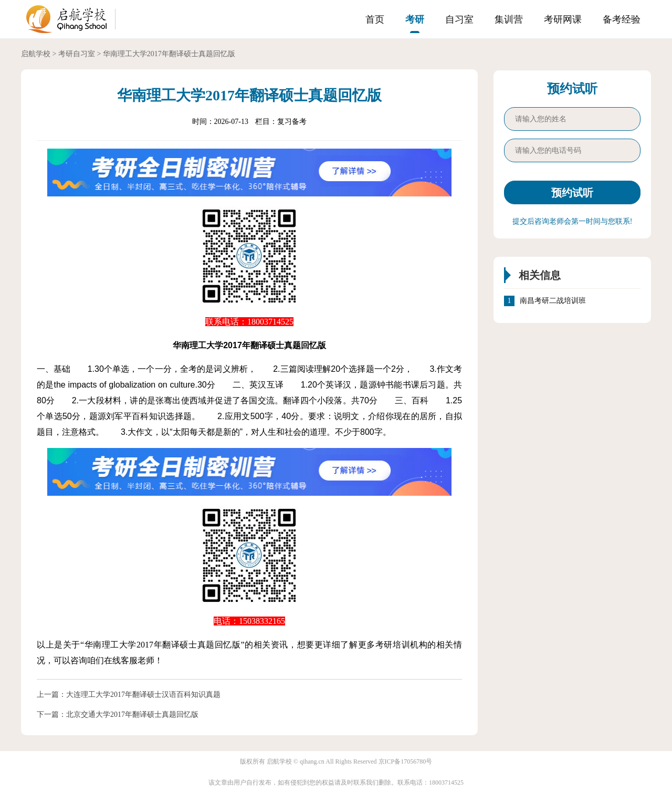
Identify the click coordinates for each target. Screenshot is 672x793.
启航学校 (36, 54)
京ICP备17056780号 (406, 761)
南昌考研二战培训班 (553, 301)
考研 (415, 19)
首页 (375, 19)
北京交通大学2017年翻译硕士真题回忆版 (132, 714)
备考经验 (622, 19)
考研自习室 (77, 54)
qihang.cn (312, 761)
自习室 (459, 19)
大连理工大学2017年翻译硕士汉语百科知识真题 (143, 695)
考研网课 (563, 19)
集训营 (509, 19)
